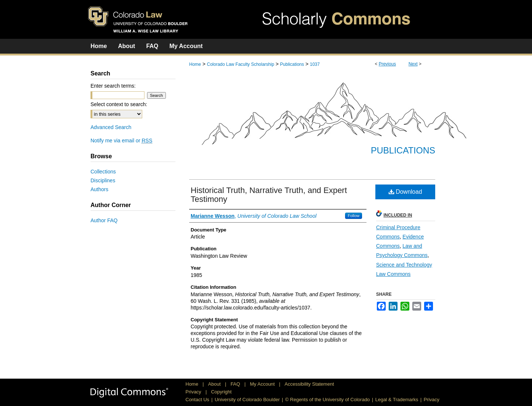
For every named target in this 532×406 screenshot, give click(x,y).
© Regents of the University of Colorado (328, 400)
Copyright (221, 392)
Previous (387, 64)
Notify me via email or (121, 141)
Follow (354, 216)
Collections (103, 172)
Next (413, 64)
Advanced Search (111, 127)
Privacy (194, 392)
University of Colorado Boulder (247, 400)
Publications (292, 64)
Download (405, 192)
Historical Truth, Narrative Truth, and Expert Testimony (269, 195)
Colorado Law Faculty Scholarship (241, 64)
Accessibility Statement (309, 384)
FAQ (236, 384)
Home (195, 64)
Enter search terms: (113, 86)
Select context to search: (119, 104)
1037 (315, 64)
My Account (263, 384)
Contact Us (197, 400)
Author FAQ (104, 220)
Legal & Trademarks (397, 400)
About (215, 384)
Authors (99, 189)
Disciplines (103, 180)
